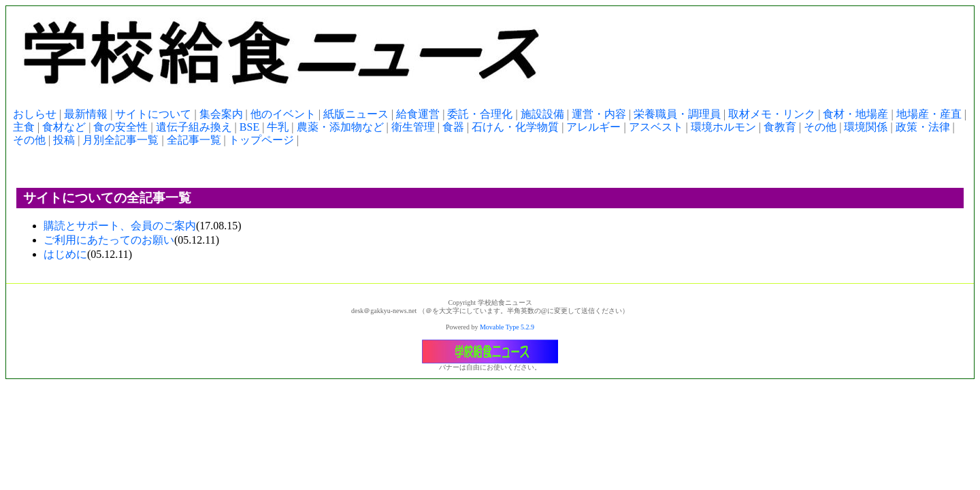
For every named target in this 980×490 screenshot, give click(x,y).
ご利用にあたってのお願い (109, 240)
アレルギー (593, 127)
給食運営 (418, 114)
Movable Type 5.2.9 (507, 327)
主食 (24, 127)
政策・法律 (923, 127)
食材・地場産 (855, 114)
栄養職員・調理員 (677, 114)
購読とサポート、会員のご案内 (120, 226)
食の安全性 (120, 127)
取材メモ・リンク (772, 114)
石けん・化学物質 (515, 127)
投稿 (64, 140)
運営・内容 (599, 114)
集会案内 (221, 114)
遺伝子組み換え (194, 127)
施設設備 (542, 114)
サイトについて (153, 114)
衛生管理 (413, 127)
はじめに (65, 254)
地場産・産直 (929, 114)
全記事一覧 (194, 140)
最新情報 (86, 114)
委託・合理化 (480, 114)
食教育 (780, 127)
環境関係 (866, 127)
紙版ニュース (356, 114)
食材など (64, 127)
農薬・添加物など (340, 127)
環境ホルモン (723, 127)
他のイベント (283, 114)
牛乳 (278, 127)
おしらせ (35, 114)
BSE (249, 127)
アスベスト (656, 127)
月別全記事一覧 (120, 140)
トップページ (261, 140)
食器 (453, 127)
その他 (820, 127)
